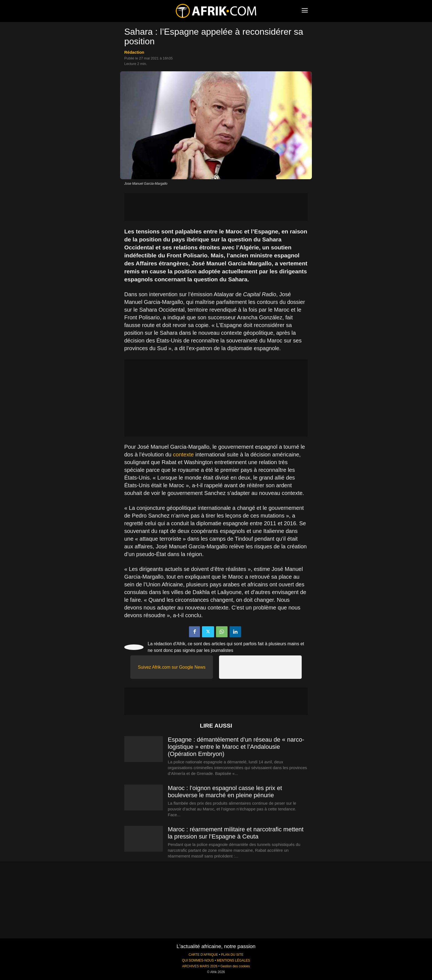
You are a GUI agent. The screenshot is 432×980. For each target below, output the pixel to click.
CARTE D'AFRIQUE (203, 955)
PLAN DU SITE (232, 955)
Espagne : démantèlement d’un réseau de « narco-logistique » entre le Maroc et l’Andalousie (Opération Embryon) (236, 747)
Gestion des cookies (235, 966)
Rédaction (134, 52)
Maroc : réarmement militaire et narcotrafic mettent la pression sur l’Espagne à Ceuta (236, 833)
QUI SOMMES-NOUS (198, 960)
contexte (183, 454)
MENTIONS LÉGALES (233, 960)
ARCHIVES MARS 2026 (200, 966)
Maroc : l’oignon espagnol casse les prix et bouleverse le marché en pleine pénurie (225, 792)
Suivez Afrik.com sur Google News (172, 667)
